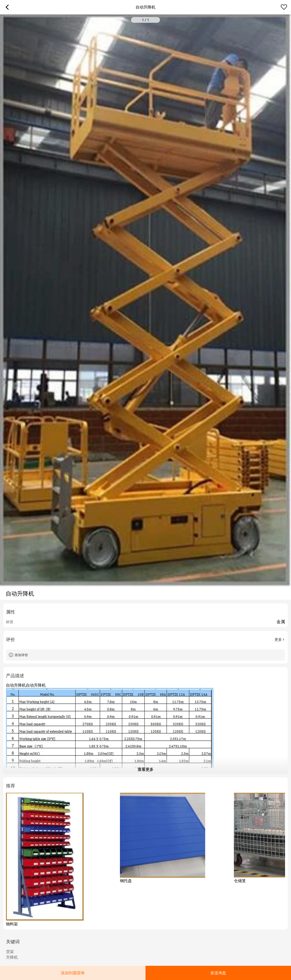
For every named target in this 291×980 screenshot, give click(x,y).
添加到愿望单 (73, 973)
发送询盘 (218, 973)
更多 (278, 639)
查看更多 (145, 769)
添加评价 (21, 655)
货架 (10, 952)
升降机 (12, 957)
